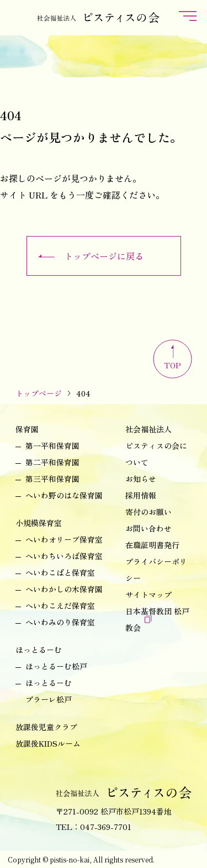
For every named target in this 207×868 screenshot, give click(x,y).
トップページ (39, 393)
